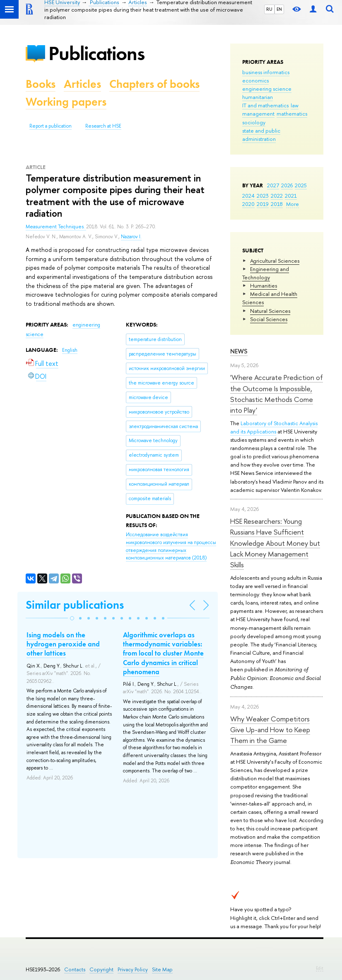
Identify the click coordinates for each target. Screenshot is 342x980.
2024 (248, 196)
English (70, 350)
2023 (263, 196)
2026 (287, 185)
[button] (72, 618)
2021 (291, 196)
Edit (320, 968)
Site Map (162, 969)
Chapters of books (154, 84)
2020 (248, 204)
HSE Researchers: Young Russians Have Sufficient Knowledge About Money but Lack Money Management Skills (275, 543)
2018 (277, 204)
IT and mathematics (265, 105)
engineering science (267, 89)
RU (269, 9)
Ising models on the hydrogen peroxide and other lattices (63, 644)
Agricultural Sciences (275, 261)
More (293, 204)
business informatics (266, 72)
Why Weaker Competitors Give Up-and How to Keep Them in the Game (270, 730)
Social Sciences (269, 319)
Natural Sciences (270, 311)
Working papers (66, 102)
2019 (263, 204)
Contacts (75, 969)
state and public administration (261, 135)
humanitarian (258, 97)
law (295, 105)
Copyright (101, 969)
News (239, 351)
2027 (273, 185)
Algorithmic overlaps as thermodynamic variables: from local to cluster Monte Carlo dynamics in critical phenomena (163, 653)
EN (279, 9)
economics (255, 80)
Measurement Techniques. (56, 227)
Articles (82, 84)
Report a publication (51, 126)
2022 (277, 196)
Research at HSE (103, 126)
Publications (96, 53)
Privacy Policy (133, 969)
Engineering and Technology (266, 273)
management (258, 114)
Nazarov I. (131, 237)
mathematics (292, 114)
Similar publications (75, 605)
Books (41, 84)
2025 (301, 185)
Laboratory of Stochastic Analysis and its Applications (274, 427)
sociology (254, 122)
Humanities (264, 286)
